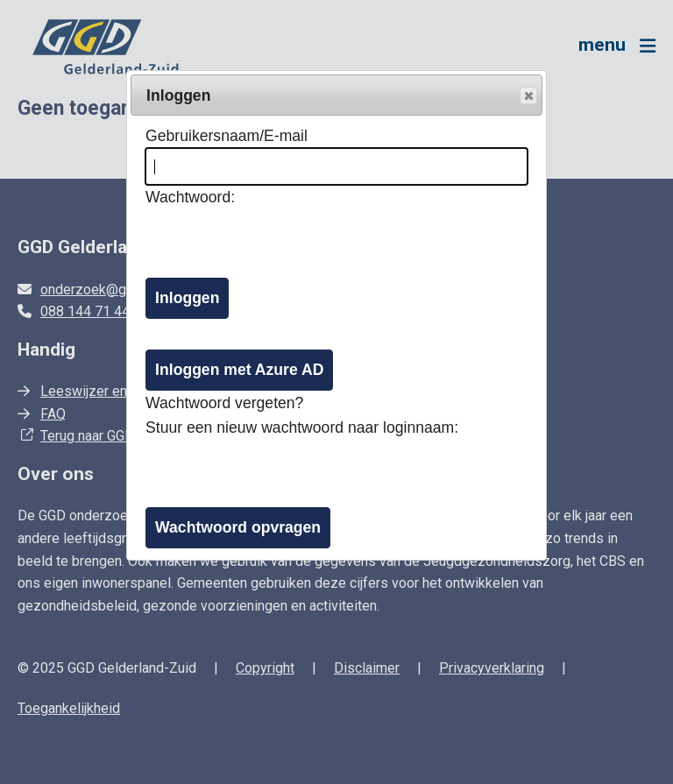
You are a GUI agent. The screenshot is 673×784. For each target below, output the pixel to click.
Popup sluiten (528, 96)
